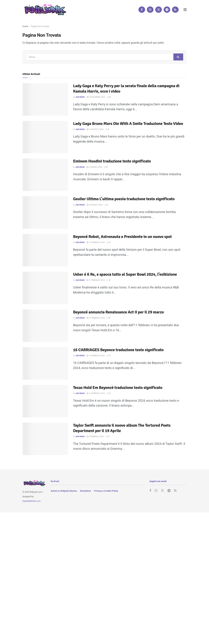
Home (25, 26)
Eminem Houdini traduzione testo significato (112, 161)
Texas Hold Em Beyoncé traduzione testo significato (118, 388)
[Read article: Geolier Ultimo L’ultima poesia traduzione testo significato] (45, 212)
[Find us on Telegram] (167, 10)
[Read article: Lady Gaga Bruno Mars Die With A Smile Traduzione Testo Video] (45, 137)
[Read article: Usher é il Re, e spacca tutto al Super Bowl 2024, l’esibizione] (45, 288)
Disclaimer (86, 491)
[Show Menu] (185, 10)
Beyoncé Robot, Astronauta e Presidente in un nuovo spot (122, 237)
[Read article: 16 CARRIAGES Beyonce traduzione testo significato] (45, 363)
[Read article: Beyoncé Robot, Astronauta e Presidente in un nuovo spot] (45, 250)
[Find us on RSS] (175, 10)
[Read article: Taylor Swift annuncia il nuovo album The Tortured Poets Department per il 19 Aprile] (45, 439)
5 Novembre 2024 (96, 97)
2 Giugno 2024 (94, 167)
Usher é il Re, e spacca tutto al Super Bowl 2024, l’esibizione (125, 274)
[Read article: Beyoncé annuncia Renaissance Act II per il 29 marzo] (45, 326)
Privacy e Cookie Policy (106, 491)
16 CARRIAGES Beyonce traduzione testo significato (118, 350)
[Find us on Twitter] (159, 10)
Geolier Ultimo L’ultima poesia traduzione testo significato (124, 199)
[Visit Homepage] (44, 10)
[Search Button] (178, 57)
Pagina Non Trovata (40, 26)
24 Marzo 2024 (95, 205)
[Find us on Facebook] (142, 10)
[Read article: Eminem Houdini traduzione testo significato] (45, 175)
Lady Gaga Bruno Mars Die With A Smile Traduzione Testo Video (128, 124)
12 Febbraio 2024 (96, 242)
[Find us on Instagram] (150, 10)
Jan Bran (80, 97)
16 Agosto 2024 (95, 129)
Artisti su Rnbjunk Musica (64, 491)
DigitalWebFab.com (32, 501)
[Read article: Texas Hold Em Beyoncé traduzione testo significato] (45, 401)
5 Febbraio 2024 (95, 437)
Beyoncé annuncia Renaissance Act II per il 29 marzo (118, 312)
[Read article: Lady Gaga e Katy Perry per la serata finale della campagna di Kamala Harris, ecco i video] (45, 99)
